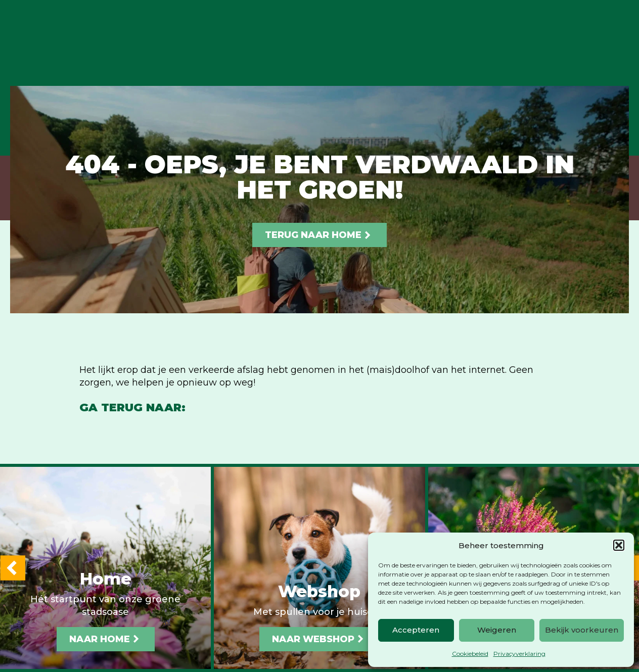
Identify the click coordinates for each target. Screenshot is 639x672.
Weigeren (497, 630)
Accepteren (416, 630)
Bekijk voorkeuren (582, 630)
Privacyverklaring (519, 654)
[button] (619, 545)
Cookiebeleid (470, 654)
